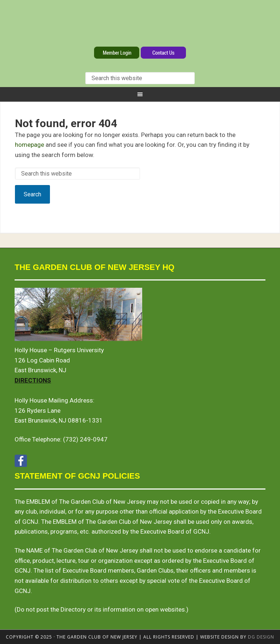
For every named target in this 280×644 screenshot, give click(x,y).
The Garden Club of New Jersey (140, 25)
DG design (261, 637)
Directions (33, 380)
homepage (30, 145)
